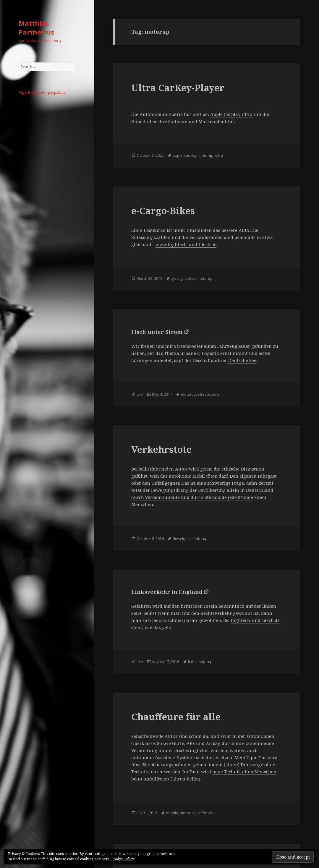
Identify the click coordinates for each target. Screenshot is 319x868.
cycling (177, 278)
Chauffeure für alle (176, 717)
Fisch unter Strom (157, 332)
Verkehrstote (161, 449)
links (192, 662)
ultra (219, 155)
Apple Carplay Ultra (231, 114)
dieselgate (182, 539)
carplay (190, 155)
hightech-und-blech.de (255, 620)
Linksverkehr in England (167, 592)
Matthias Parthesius (36, 28)
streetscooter (209, 394)
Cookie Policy (123, 859)
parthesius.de (34, 92)
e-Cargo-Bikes (163, 211)
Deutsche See (242, 360)
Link (140, 394)
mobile (172, 813)
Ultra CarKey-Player (178, 88)
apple (178, 155)
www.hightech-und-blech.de (186, 244)
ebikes (190, 278)
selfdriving (206, 813)
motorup (206, 155)
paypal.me (57, 92)
